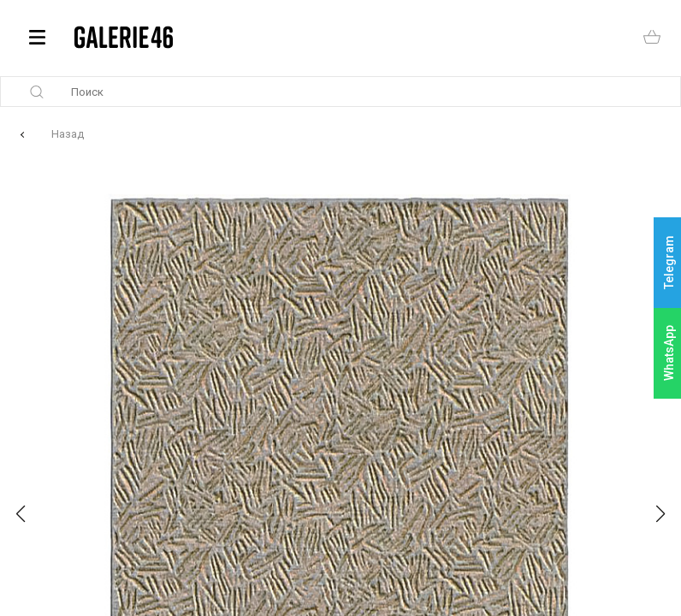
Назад (68, 134)
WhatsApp (669, 353)
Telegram (669, 263)
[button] (21, 514)
